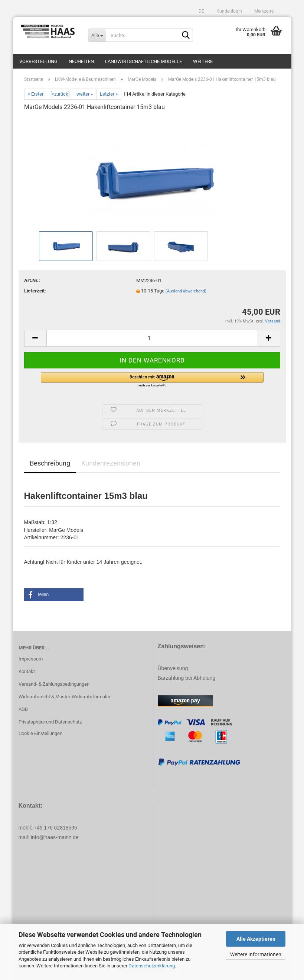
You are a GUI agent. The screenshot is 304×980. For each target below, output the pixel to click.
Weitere (203, 61)
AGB (23, 709)
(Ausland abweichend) (186, 291)
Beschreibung (50, 463)
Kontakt (27, 671)
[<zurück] (60, 94)
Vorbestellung (38, 61)
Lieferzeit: (35, 291)
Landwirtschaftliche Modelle (143, 61)
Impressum (31, 659)
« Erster (36, 94)
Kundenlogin (229, 11)
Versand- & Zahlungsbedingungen (54, 684)
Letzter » (109, 94)
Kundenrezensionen (111, 463)
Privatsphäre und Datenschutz (50, 722)
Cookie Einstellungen (40, 733)
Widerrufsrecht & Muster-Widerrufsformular (64, 697)
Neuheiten (81, 61)
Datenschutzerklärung (152, 966)
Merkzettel (264, 11)
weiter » (85, 94)
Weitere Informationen (256, 954)
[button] (152, 380)
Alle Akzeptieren (256, 939)
